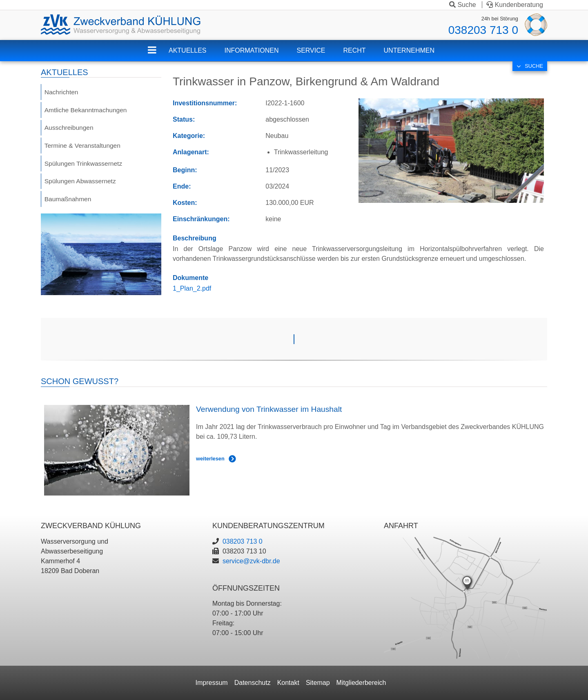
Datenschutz (253, 683)
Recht (354, 50)
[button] (451, 150)
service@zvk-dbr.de (251, 561)
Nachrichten (62, 92)
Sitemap (318, 683)
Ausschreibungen (70, 129)
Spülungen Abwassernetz (81, 184)
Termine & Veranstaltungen (84, 147)
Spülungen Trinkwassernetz (85, 166)
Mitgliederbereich (361, 683)
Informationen (251, 50)
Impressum (212, 683)
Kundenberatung (515, 5)
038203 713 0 (483, 30)
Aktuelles (187, 50)
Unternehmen (409, 50)
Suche (463, 5)
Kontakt (288, 683)
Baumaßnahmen (69, 202)
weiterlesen (210, 459)
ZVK (158, 55)
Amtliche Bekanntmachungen (87, 110)
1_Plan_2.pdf (192, 288)
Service (311, 50)
